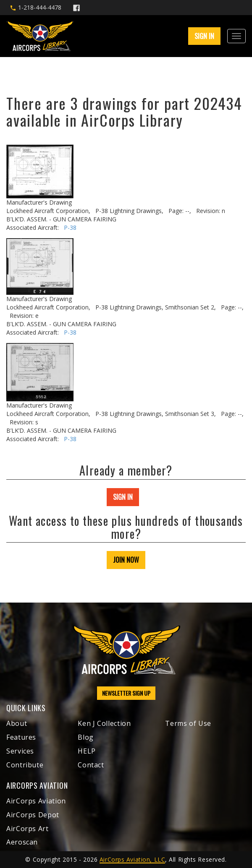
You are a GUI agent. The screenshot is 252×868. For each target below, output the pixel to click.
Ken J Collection (104, 723)
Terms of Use (188, 723)
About (17, 723)
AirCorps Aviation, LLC (132, 859)
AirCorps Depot (33, 815)
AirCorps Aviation (36, 801)
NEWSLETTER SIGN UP (126, 693)
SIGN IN (204, 36)
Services (20, 751)
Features (21, 737)
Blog (86, 737)
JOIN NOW (126, 560)
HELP (87, 751)
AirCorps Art (28, 829)
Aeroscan (22, 842)
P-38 (70, 227)
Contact (91, 765)
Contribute (25, 765)
